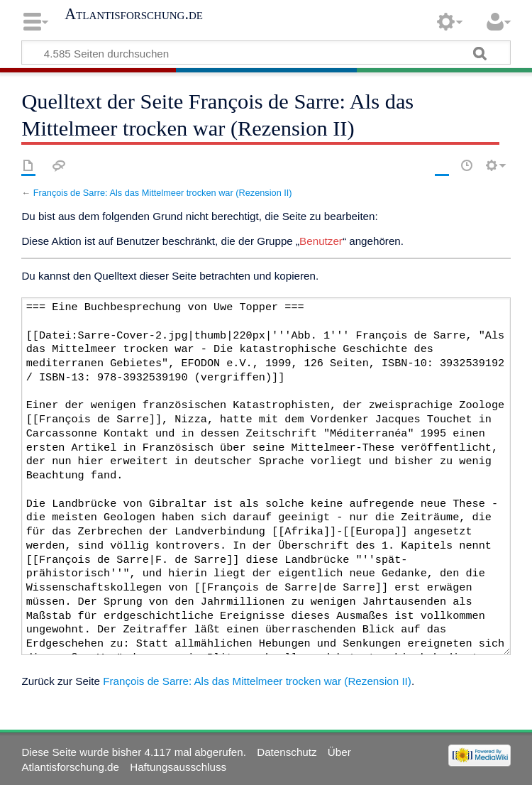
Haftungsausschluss (178, 767)
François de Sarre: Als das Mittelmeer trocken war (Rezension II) (163, 193)
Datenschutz (287, 752)
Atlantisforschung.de (134, 14)
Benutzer (321, 241)
